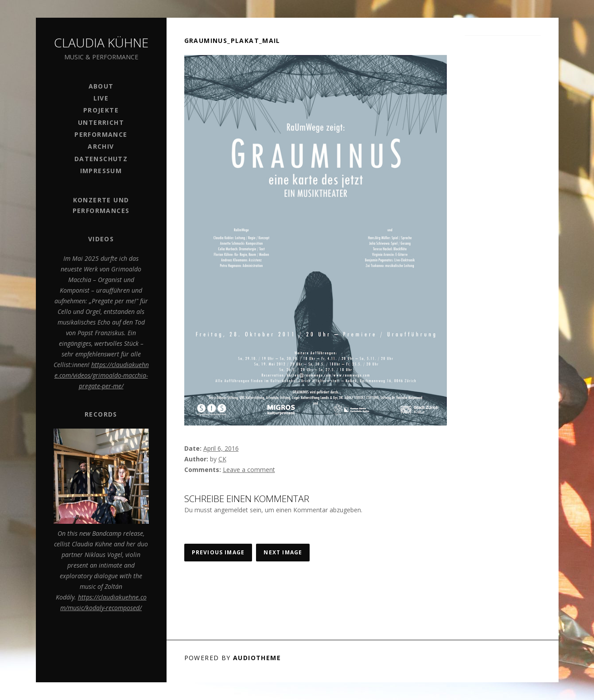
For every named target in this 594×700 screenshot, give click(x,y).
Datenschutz (101, 159)
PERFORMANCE (101, 134)
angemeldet (231, 510)
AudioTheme (257, 658)
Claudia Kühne (101, 43)
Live (101, 98)
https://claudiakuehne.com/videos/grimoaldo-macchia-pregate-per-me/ (102, 375)
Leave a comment (249, 470)
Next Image (283, 552)
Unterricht (101, 122)
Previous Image (218, 552)
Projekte (101, 110)
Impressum (101, 171)
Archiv (101, 146)
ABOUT (101, 86)
